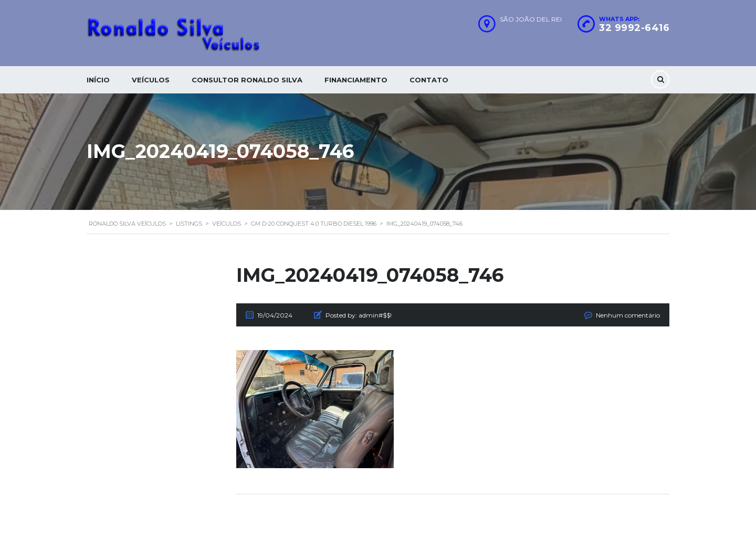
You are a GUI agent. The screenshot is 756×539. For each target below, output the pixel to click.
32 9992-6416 (634, 28)
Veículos (151, 80)
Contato (429, 80)
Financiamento (356, 80)
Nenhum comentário (628, 315)
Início (98, 80)
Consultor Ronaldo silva (247, 80)
